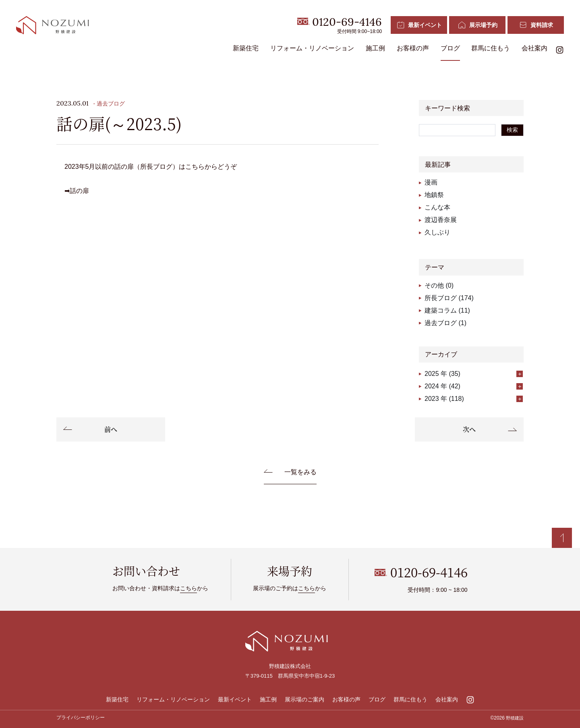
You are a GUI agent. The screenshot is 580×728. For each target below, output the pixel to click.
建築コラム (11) (447, 310)
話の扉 (79, 191)
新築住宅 (246, 49)
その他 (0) (439, 285)
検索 (512, 130)
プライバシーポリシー (81, 718)
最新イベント (235, 699)
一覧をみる (300, 472)
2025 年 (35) (474, 374)
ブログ (450, 49)
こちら (188, 588)
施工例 (375, 49)
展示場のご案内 (304, 699)
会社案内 (534, 49)
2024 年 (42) (474, 386)
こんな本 (437, 207)
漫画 (431, 182)
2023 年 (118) (474, 399)
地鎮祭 (434, 195)
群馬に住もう (491, 49)
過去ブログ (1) (445, 323)
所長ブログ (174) (449, 298)
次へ (469, 429)
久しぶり (437, 232)
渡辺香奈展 (441, 220)
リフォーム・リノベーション (312, 49)
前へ (111, 429)
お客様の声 (413, 49)
